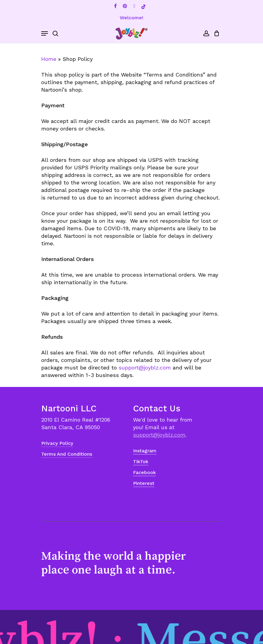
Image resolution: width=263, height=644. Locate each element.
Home (49, 59)
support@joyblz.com (145, 368)
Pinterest (144, 483)
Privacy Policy (57, 443)
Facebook (144, 472)
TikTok (141, 462)
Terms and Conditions (67, 454)
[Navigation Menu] (45, 33)
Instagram (145, 451)
